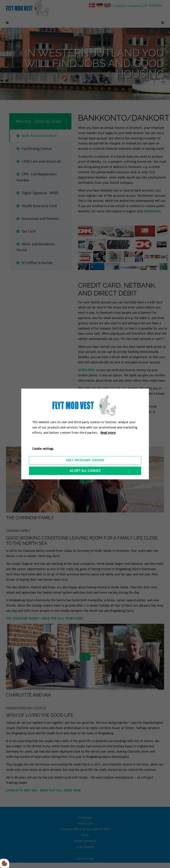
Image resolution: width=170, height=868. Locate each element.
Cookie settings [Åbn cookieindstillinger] (43, 449)
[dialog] (85, 434)
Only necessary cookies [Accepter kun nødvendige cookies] (85, 460)
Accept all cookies (85, 471)
